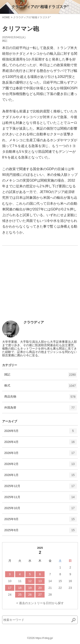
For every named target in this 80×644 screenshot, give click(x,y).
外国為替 (41, 409)
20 (40, 588)
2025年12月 (41, 487)
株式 (41, 387)
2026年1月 (41, 476)
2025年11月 (41, 498)
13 (40, 581)
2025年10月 (41, 510)
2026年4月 (41, 443)
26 (30, 595)
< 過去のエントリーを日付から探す (40, 603)
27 (40, 595)
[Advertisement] (34, 289)
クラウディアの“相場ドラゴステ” (40, 7)
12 (30, 581)
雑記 (5, 41)
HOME (6, 17)
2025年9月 (41, 521)
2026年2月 (41, 465)
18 (20, 588)
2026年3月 (41, 454)
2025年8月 (41, 532)
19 (30, 588)
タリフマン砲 (21, 29)
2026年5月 (41, 432)
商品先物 (41, 398)
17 (10, 588)
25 (20, 595)
